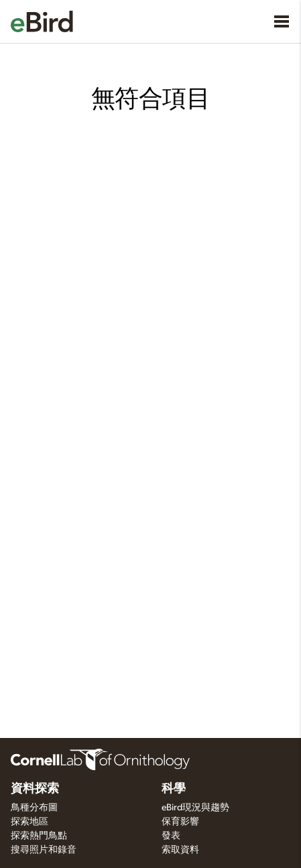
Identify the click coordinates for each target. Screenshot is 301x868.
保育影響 (180, 822)
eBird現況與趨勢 (195, 808)
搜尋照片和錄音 (44, 850)
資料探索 (35, 789)
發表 (171, 836)
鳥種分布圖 (34, 808)
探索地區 (29, 822)
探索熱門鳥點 (39, 836)
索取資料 (180, 850)
